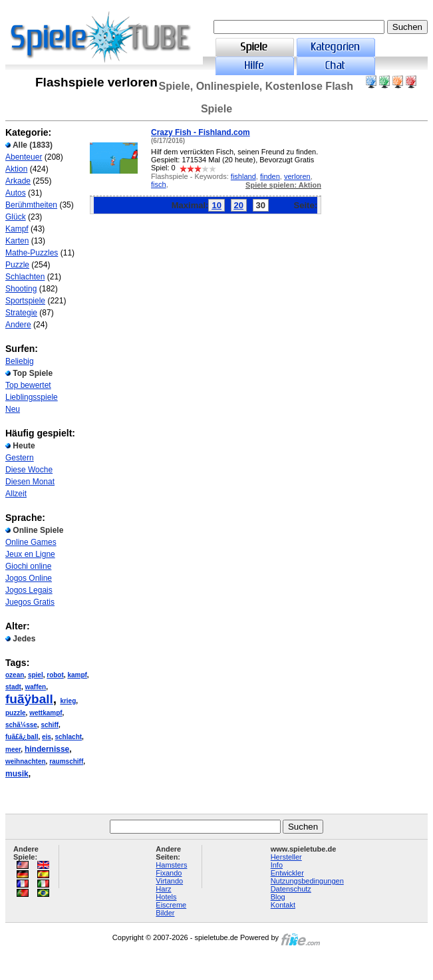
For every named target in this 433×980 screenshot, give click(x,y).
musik (17, 774)
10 (216, 205)
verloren (297, 176)
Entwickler (287, 873)
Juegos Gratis (30, 602)
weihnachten (26, 761)
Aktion (16, 169)
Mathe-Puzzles (32, 253)
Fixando (169, 873)
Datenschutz (291, 889)
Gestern (20, 458)
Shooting (21, 289)
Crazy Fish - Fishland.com (201, 132)
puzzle (16, 713)
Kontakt (283, 905)
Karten (17, 241)
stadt (13, 687)
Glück (16, 217)
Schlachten (25, 277)
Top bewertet (28, 385)
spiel (36, 675)
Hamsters (171, 865)
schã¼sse (21, 725)
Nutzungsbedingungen (307, 881)
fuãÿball (29, 699)
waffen (35, 687)
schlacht (69, 737)
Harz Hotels (166, 893)
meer (13, 749)
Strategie (21, 313)
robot (55, 675)
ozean (15, 675)
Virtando (169, 881)
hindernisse (47, 749)
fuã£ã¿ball (22, 737)
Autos (16, 193)
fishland (243, 176)
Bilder (165, 913)
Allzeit (16, 494)
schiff (50, 725)
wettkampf (46, 713)
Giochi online (28, 566)
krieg (68, 701)
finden (270, 176)
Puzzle (17, 265)
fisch (159, 184)
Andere (18, 325)
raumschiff (66, 761)
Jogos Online (29, 578)
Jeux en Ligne (30, 554)
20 (239, 205)
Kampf (17, 229)
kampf (77, 675)
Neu (13, 409)
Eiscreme (171, 905)
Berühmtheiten (31, 205)
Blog (278, 897)
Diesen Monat (30, 482)
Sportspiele (25, 301)
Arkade (18, 181)
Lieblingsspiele (32, 397)
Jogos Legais (29, 590)
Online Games (31, 542)
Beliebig (20, 361)
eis (47, 737)
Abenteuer (24, 157)
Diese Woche (29, 470)
